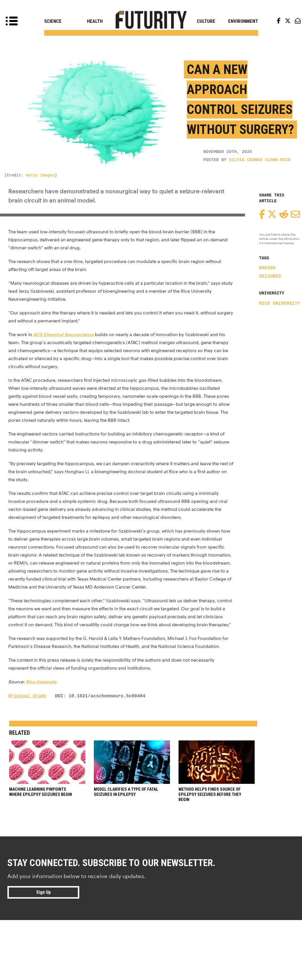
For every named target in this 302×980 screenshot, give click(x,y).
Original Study (27, 696)
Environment (243, 21)
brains (267, 268)
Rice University (280, 304)
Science (53, 21)
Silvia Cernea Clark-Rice (260, 160)
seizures (270, 276)
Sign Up (43, 892)
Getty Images (40, 175)
